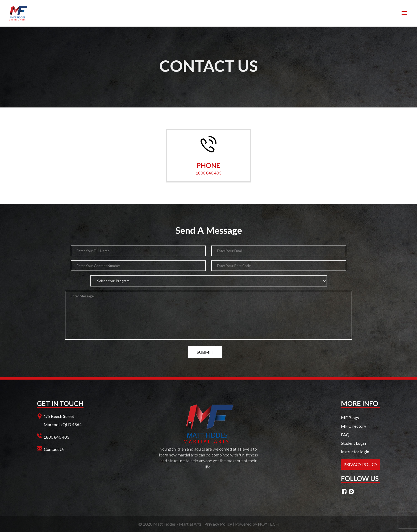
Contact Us (54, 449)
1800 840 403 (208, 173)
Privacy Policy (218, 524)
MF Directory (354, 426)
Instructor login (355, 452)
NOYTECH (268, 524)
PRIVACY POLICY (360, 464)
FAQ (345, 435)
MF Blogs (350, 417)
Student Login (353, 443)
